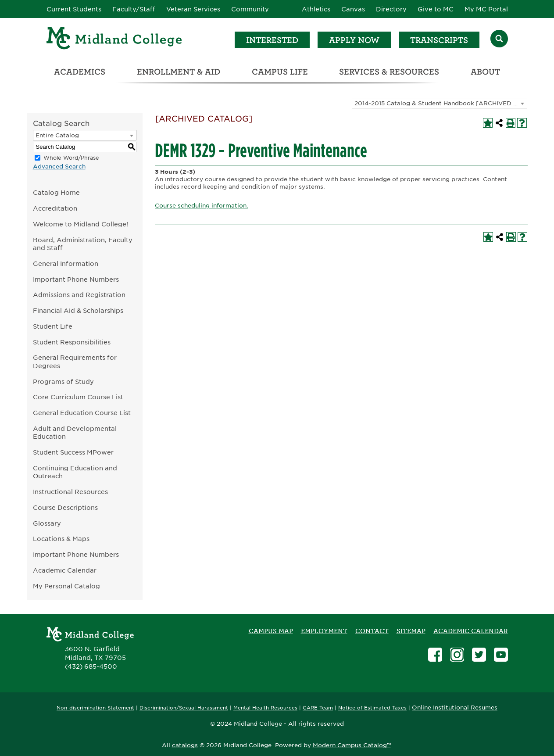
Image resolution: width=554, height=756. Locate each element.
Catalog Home (56, 192)
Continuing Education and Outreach (75, 472)
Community (250, 9)
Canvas (353, 9)
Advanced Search (59, 167)
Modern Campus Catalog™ (352, 745)
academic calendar (471, 631)
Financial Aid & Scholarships (78, 310)
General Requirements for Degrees (75, 362)
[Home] (114, 40)
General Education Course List (82, 413)
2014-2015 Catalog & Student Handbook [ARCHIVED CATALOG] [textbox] (441, 103)
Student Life (53, 326)
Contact (372, 631)
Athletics (316, 9)
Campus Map (271, 631)
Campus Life (280, 72)
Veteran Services (193, 9)
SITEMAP (411, 631)
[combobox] (440, 103)
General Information (66, 263)
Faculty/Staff (134, 9)
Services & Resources (389, 72)
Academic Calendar (65, 570)
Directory (391, 9)
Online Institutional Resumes (455, 707)
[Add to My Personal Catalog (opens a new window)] (488, 123)
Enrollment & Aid (179, 72)
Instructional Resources (70, 492)
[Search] (499, 40)
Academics (80, 72)
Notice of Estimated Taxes (372, 708)
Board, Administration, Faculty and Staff (83, 244)
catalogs (185, 745)
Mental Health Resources (265, 708)
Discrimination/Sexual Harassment (184, 708)
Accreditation (55, 208)
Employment (324, 631)
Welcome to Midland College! (80, 224)
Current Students (74, 9)
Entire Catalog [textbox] (57, 135)
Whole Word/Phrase (71, 158)
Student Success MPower (73, 452)
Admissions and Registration (79, 295)
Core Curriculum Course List (78, 397)
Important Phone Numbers (76, 279)
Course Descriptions (65, 507)
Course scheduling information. (202, 206)
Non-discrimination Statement (95, 708)
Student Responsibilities (72, 342)
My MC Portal (486, 9)
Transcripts (439, 40)
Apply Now (354, 40)
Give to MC (436, 9)
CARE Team (318, 708)
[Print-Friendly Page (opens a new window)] (511, 123)
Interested (272, 40)
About (485, 72)
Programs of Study (63, 382)
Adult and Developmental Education (75, 433)
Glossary (47, 523)
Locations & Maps (61, 539)
